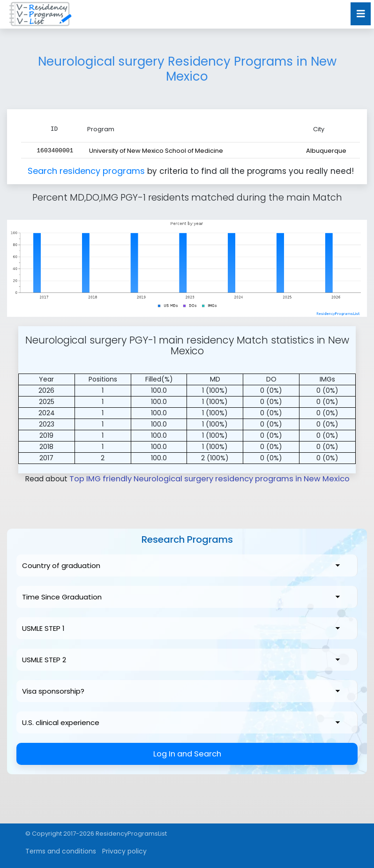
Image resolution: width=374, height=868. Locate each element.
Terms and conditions (58, 851)
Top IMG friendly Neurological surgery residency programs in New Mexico (209, 478)
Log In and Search (187, 753)
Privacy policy (118, 851)
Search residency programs (87, 171)
